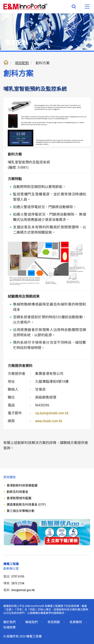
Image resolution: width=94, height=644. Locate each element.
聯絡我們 (32, 622)
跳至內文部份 (0, 0)
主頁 (6, 62)
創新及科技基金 (17, 492)
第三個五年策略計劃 (21, 511)
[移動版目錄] (87, 7)
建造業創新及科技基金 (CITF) (26, 504)
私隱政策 (9, 627)
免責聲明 (76, 622)
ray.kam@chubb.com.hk (52, 413)
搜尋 (74, 7)
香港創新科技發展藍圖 (22, 485)
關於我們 (9, 622)
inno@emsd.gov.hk (23, 590)
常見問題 (54, 622)
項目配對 (22, 63)
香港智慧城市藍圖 (19, 498)
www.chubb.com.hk (49, 421)
